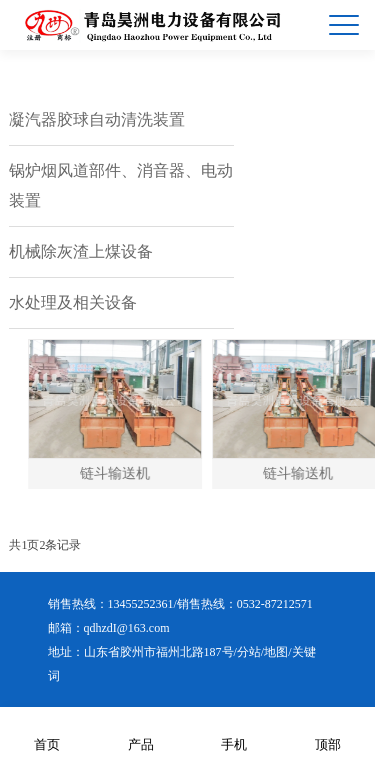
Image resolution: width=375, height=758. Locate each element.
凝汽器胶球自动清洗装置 (97, 119)
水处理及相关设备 (73, 302)
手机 (234, 731)
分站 (249, 652)
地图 (276, 652)
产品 (141, 731)
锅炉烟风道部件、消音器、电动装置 (121, 185)
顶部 (328, 731)
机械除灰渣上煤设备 (81, 251)
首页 (47, 731)
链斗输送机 (123, 473)
